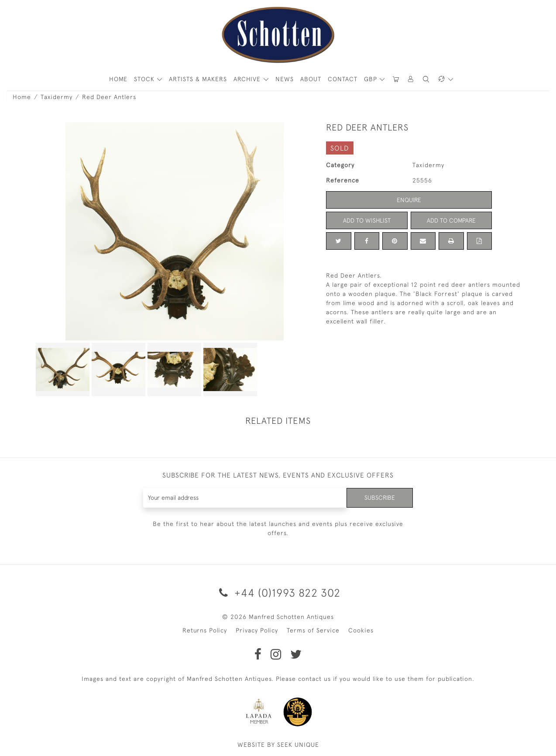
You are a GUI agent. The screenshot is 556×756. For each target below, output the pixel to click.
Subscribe (380, 498)
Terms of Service (313, 630)
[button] (411, 79)
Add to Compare (451, 220)
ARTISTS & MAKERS (198, 79)
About (311, 79)
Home (22, 97)
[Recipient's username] (245, 498)
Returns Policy (205, 630)
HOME (118, 79)
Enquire (409, 200)
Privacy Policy (257, 630)
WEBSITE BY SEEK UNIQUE (278, 745)
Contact (343, 79)
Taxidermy (57, 97)
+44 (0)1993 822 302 (278, 593)
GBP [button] (372, 79)
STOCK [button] (145, 79)
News (285, 79)
